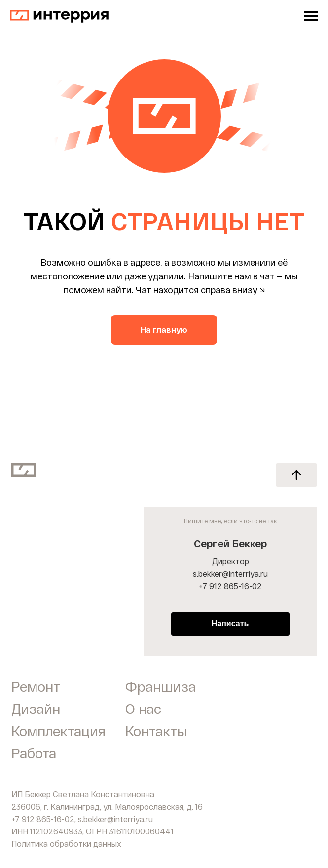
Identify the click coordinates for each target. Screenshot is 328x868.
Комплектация (58, 731)
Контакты (156, 731)
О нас (143, 709)
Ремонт (36, 686)
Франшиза (161, 686)
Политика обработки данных (66, 844)
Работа (34, 753)
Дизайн (36, 709)
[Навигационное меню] (311, 16)
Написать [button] (230, 623)
